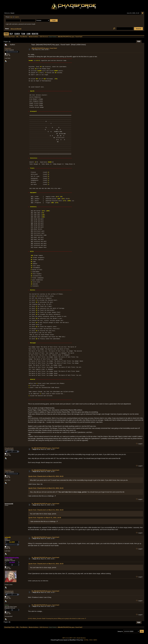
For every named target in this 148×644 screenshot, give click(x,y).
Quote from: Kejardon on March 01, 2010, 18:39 (45, 518)
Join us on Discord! (16, 29)
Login (28, 34)
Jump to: (120, 631)
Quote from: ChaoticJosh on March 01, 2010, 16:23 (46, 476)
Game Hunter (52, 37)
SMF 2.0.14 (65, 638)
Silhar (7, 605)
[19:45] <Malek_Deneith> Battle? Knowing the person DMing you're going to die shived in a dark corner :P (57, 618)
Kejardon (8, 48)
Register (35, 34)
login (11, 17)
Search (17, 34)
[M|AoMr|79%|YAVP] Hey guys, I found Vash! (44, 48)
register (17, 17)
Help (11, 34)
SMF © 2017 (73, 638)
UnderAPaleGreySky (12, 558)
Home (6, 34)
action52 (8, 537)
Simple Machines (81, 638)
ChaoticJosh (9, 448)
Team (23, 34)
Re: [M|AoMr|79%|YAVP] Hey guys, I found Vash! (46, 448)
